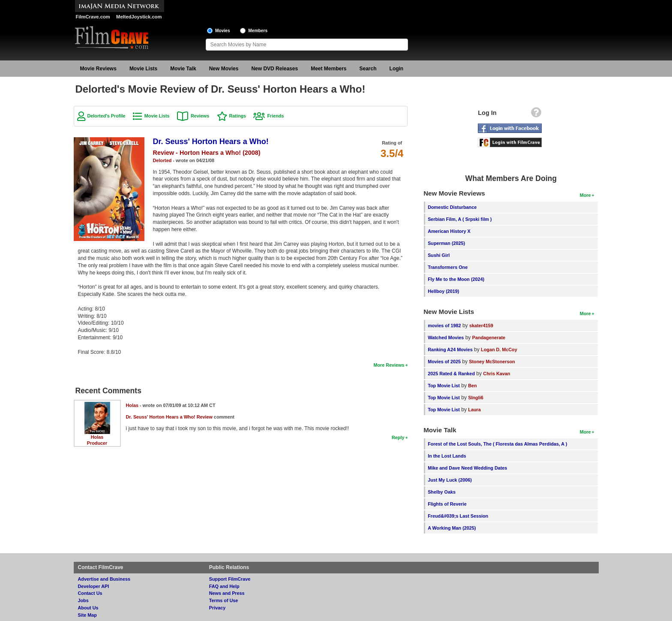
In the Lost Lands (447, 456)
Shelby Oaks (442, 492)
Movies (223, 31)
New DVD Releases (274, 69)
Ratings (238, 116)
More (585, 195)
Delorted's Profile (106, 116)
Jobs (83, 600)
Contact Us (90, 593)
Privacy (217, 608)
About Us (88, 608)
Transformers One (448, 267)
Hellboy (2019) (443, 291)
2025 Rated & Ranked (451, 374)
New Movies (224, 69)
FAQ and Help (224, 586)
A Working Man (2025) (452, 528)
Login (397, 69)
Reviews (200, 116)
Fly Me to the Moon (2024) (456, 279)
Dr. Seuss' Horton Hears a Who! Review (169, 417)
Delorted (162, 160)
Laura (474, 410)
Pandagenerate (489, 338)
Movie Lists (143, 69)
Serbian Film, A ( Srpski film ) (460, 219)
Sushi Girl (439, 255)
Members (258, 31)
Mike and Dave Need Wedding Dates (467, 468)
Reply (398, 437)
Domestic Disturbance (452, 207)
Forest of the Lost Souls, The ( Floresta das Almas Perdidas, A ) (497, 444)
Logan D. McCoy (499, 350)
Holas (97, 437)
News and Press (227, 593)
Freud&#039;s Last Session (458, 516)
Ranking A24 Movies (450, 350)
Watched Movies (446, 338)
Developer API (94, 586)
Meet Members (328, 69)
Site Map (87, 615)
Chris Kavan (496, 374)
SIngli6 (475, 398)
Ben (472, 386)
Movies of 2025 (444, 362)
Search (368, 69)
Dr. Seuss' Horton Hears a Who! (211, 142)
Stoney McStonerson (492, 362)
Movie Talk (183, 69)
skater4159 (481, 326)
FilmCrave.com (93, 17)
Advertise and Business (104, 579)
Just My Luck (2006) (450, 480)
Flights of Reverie (447, 504)
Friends (275, 116)
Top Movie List (444, 386)
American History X (449, 231)
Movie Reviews (98, 69)
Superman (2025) (446, 243)
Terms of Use (224, 600)
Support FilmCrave (230, 579)
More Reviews (389, 365)
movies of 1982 (444, 326)
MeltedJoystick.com (139, 17)
